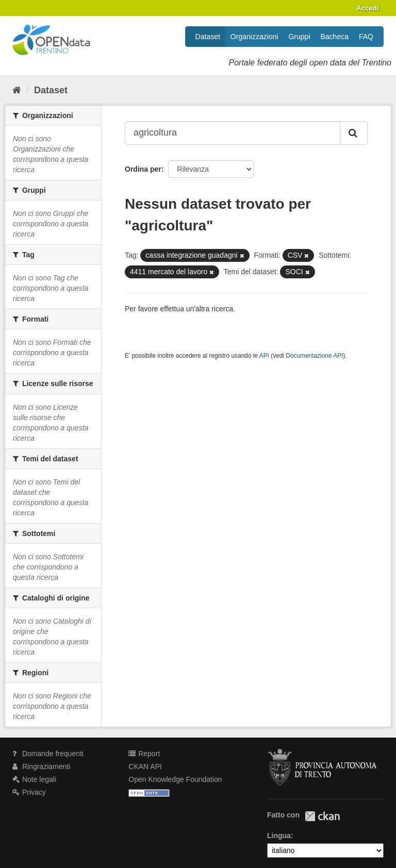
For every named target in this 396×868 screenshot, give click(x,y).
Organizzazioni (254, 37)
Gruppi (299, 37)
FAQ (366, 37)
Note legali (34, 779)
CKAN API (145, 766)
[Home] (17, 90)
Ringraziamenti (41, 766)
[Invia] (354, 133)
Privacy (29, 792)
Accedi (367, 8)
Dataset (208, 37)
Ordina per (143, 169)
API (264, 356)
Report (144, 754)
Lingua (279, 836)
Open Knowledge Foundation (175, 779)
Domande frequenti (48, 754)
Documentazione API (314, 356)
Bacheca (335, 37)
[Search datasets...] (233, 133)
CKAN (322, 816)
